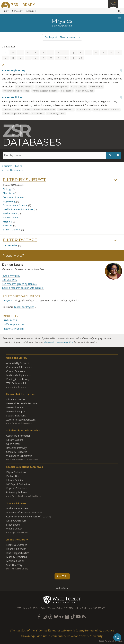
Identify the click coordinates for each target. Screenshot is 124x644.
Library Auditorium (16, 521)
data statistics (79, 87)
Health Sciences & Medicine (18, 209)
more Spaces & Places (17, 532)
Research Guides (15, 407)
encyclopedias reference (17, 91)
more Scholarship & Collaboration (22, 460)
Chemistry (8, 193)
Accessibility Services (18, 363)
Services (17, 11)
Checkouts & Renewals (19, 367)
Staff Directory (14, 565)
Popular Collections (17, 488)
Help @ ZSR (11, 320)
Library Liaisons (15, 440)
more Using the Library (17, 387)
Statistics (8, 225)
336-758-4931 (100, 608)
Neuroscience (10, 217)
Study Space (13, 525)
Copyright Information (18, 436)
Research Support (16, 411)
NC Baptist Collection (18, 484)
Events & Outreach (17, 545)
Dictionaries (10, 245)
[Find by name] (58, 155)
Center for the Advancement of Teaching (29, 517)
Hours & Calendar (16, 549)
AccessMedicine (12, 97)
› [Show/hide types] (115, 240)
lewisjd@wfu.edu (11, 276)
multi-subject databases (46, 91)
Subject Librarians (16, 416)
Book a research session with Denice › (23, 288)
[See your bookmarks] (118, 155)
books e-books (25, 87)
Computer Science (13, 197)
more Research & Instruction (20, 423)
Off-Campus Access (15, 324)
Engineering (9, 201)
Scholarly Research (17, 452)
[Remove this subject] (12, 166)
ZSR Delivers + (16, 383)
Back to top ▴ (62, 588)
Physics (7, 222)
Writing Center (14, 529)
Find (5, 11)
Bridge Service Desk (17, 508)
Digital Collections (16, 472)
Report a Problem (14, 329)
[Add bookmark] (121, 70)
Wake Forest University (62, 600)
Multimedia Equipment (19, 375)
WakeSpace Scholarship (19, 456)
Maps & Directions (17, 557)
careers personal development (53, 87)
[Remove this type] (13, 170)
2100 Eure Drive (38, 608)
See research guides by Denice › (20, 284)
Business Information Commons (24, 512)
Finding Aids (13, 476)
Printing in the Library (18, 379)
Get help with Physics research (61, 37)
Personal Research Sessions (22, 403)
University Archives (17, 492)
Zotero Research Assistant (21, 420)
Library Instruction (16, 399)
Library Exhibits (15, 480)
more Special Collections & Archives (23, 496)
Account (30, 11)
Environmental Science (15, 205)
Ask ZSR (61, 576)
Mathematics (10, 213)
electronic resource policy (58, 342)
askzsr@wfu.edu (83, 608)
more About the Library (17, 569)
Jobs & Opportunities (18, 553)
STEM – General (12, 229)
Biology (7, 189)
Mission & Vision (15, 561)
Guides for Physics (24, 307)
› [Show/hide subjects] (115, 180)
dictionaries (97, 87)
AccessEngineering (14, 70)
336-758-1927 (10, 280)
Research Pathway (16, 448)
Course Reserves (16, 371)
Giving (113, 3)
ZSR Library (23, 4)
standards (68, 91)
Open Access (13, 444)
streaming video (86, 91)
